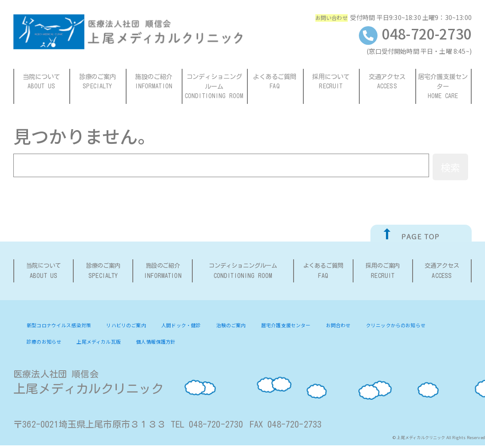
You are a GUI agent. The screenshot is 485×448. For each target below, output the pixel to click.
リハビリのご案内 (141, 327)
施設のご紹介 (154, 82)
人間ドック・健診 (203, 327)
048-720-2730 (415, 33)
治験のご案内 (260, 327)
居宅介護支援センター (443, 87)
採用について (331, 82)
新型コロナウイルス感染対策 (65, 327)
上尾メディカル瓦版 (195, 344)
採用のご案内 (383, 273)
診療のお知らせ (132, 344)
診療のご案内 (98, 82)
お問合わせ (381, 327)
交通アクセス (387, 82)
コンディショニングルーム (215, 87)
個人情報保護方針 (259, 344)
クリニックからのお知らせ (62, 344)
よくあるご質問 (275, 82)
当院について (42, 82)
